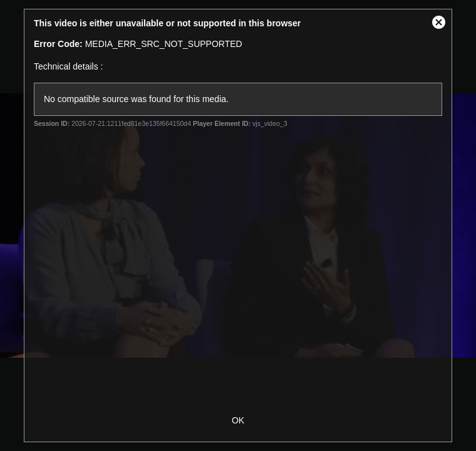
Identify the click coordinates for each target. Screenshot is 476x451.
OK (238, 420)
